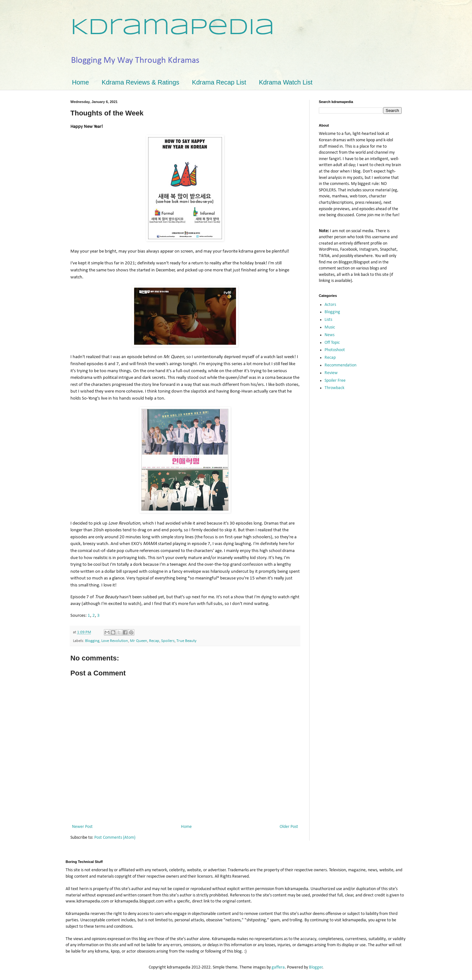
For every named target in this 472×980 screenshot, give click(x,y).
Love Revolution (115, 641)
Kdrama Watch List (286, 82)
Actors (330, 305)
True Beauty (186, 641)
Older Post (289, 827)
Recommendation (340, 365)
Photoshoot (335, 350)
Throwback (334, 388)
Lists (328, 320)
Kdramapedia (172, 28)
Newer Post (82, 827)
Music (330, 327)
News (329, 335)
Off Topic (332, 343)
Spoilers (168, 641)
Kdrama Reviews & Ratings (140, 82)
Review (331, 373)
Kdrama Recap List (219, 82)
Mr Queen (139, 641)
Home (80, 82)
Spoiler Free (335, 381)
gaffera (278, 967)
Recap (154, 641)
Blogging (92, 641)
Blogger (316, 967)
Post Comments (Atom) (115, 838)
